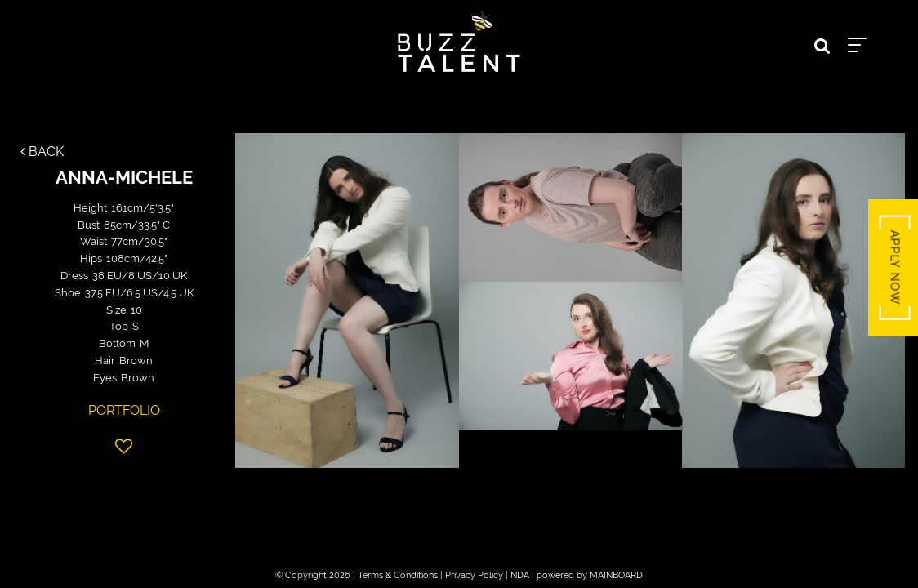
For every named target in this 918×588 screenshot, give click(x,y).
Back (42, 151)
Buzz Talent (459, 42)
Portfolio (124, 410)
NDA (520, 575)
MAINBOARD (616, 575)
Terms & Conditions (398, 575)
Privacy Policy (474, 575)
